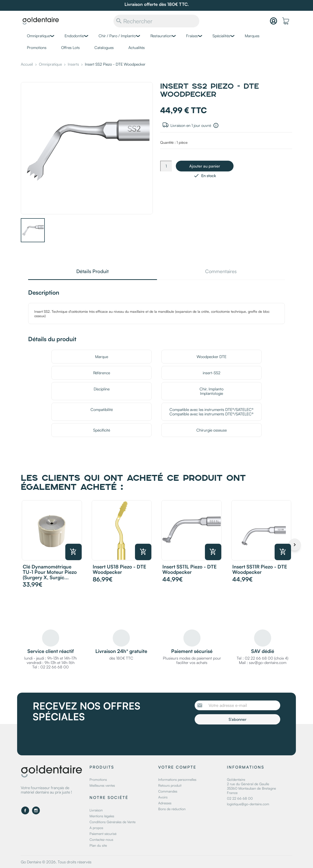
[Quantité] (166, 166)
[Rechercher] (156, 21)
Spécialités (221, 36)
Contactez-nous (101, 839)
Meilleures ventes (102, 785)
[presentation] (235, 738)
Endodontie (74, 36)
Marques (252, 36)
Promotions (37, 48)
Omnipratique (38, 36)
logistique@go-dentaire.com (248, 804)
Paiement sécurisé (103, 834)
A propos (96, 828)
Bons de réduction (172, 809)
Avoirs (163, 797)
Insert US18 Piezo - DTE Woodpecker (119, 569)
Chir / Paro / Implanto (117, 36)
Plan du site (98, 845)
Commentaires (221, 272)
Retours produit (170, 785)
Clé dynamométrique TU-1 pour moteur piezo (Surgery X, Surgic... (50, 572)
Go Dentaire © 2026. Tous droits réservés (56, 862)
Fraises (192, 36)
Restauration (161, 36)
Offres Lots (70, 48)
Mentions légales (102, 816)
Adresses (165, 803)
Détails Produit (92, 272)
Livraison (96, 810)
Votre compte (177, 767)
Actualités (137, 48)
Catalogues (104, 48)
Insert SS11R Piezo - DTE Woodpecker (260, 569)
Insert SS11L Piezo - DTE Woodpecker (190, 569)
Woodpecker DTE (212, 357)
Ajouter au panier (205, 166)
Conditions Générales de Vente (112, 822)
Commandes (168, 791)
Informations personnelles (177, 779)
